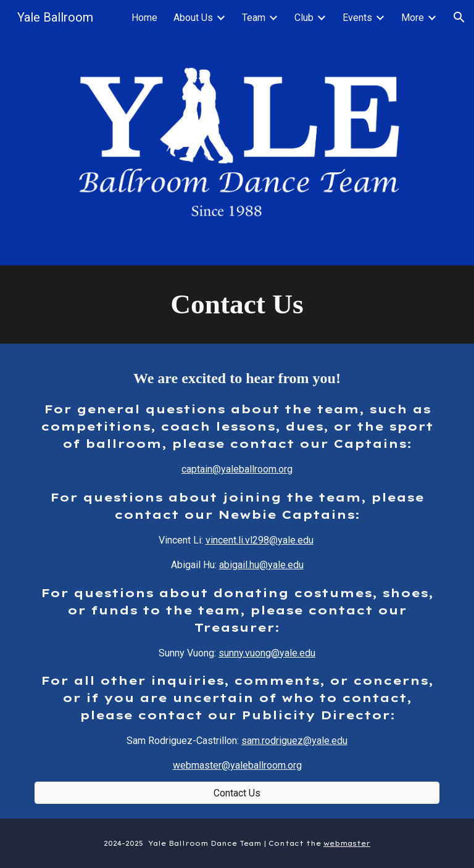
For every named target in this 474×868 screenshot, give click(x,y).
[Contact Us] (237, 793)
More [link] (413, 18)
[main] (237, 304)
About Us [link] (193, 18)
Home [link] (144, 18)
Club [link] (304, 18)
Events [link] (357, 18)
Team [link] (254, 18)
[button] (459, 17)
